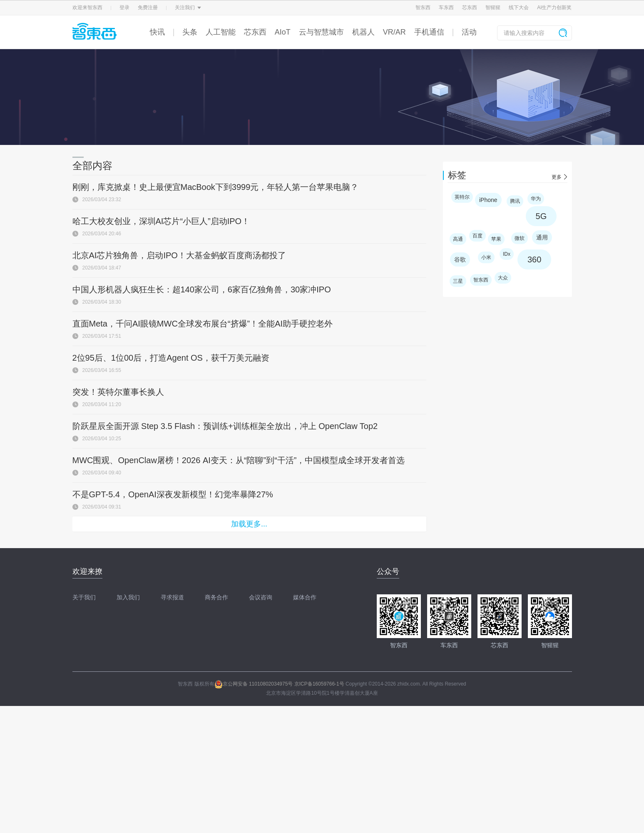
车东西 (446, 7)
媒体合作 (305, 597)
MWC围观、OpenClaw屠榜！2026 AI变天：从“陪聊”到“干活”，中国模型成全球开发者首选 (239, 460)
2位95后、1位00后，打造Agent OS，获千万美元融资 (171, 358)
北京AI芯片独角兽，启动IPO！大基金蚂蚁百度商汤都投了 (179, 255)
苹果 (496, 239)
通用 (542, 237)
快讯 (157, 32)
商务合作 (216, 597)
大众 (503, 278)
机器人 (363, 32)
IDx (507, 254)
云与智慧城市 (321, 32)
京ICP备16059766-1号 (319, 684)
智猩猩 (493, 7)
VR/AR (394, 32)
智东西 (423, 7)
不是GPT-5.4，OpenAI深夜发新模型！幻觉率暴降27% (173, 494)
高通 (458, 239)
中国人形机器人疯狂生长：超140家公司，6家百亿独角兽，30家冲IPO (202, 289)
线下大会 (519, 7)
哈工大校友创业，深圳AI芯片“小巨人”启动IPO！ (161, 221)
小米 (486, 257)
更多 (557, 177)
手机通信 (429, 32)
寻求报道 (172, 597)
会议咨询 (261, 597)
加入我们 (128, 597)
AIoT (283, 32)
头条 (190, 32)
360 (534, 259)
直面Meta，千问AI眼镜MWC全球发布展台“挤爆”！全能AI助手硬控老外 (203, 324)
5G (541, 216)
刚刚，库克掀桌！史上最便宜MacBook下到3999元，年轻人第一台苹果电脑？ (216, 187)
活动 (469, 32)
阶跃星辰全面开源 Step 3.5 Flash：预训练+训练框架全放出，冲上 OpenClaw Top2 (225, 426)
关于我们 (84, 597)
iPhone (488, 200)
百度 (477, 236)
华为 (536, 199)
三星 (458, 281)
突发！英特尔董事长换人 (118, 392)
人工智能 (221, 32)
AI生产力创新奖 (554, 7)
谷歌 (460, 259)
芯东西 (470, 7)
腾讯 (515, 201)
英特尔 (462, 197)
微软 (520, 238)
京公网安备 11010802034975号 (254, 684)
